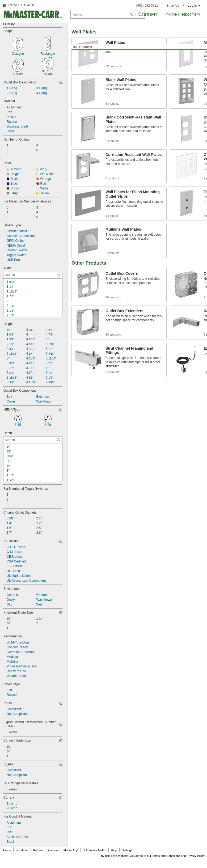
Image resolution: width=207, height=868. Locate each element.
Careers (53, 850)
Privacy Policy (196, 856)
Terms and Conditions (166, 856)
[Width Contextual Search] (33, 275)
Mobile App (71, 850)
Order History (183, 15)
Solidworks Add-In (94, 850)
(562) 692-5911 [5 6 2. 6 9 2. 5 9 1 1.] (147, 6)
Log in (194, 6)
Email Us (173, 6)
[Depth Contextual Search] (33, 440)
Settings (127, 850)
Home (7, 850)
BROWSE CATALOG (21, 5)
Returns (38, 850)
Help (114, 850)
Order (149, 15)
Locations (22, 850)
